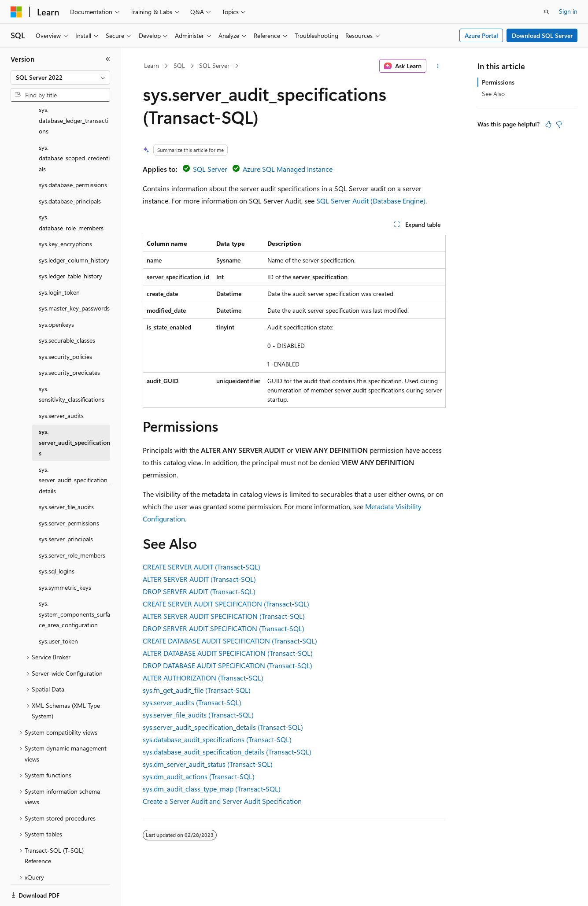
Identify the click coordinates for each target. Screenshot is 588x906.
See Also (493, 94)
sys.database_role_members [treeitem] (71, 192)
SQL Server (214, 65)
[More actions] (438, 66)
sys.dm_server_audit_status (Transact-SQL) (208, 764)
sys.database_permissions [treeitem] (73, 154)
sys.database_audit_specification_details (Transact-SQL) (227, 752)
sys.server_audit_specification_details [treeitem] (74, 450)
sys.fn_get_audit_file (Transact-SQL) (197, 690)
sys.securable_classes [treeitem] (67, 310)
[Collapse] (108, 59)
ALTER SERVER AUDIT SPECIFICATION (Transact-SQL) (224, 616)
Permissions (498, 82)
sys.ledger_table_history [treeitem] (70, 246)
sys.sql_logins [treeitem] (57, 541)
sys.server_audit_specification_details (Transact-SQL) (223, 727)
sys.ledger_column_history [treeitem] (74, 230)
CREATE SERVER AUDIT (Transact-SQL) (202, 567)
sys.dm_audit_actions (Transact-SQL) (199, 776)
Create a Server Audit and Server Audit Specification (222, 801)
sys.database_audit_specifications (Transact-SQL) (217, 739)
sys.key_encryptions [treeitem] (65, 213)
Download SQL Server (542, 35)
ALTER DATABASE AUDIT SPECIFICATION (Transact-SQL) (228, 653)
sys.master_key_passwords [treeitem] (74, 278)
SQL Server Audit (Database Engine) (371, 201)
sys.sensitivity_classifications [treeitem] (72, 364)
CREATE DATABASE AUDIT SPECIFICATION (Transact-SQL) (230, 641)
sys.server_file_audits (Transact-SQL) (198, 715)
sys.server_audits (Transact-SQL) (192, 702)
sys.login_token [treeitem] (59, 262)
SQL (179, 65)
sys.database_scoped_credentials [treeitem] (74, 128)
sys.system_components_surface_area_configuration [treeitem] (74, 584)
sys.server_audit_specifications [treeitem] (74, 412)
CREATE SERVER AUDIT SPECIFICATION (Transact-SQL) (226, 604)
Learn (152, 65)
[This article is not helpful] (559, 124)
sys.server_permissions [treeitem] (69, 493)
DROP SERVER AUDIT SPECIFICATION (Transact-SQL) (224, 628)
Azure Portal (481, 35)
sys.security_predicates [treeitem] (69, 342)
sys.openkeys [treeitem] (56, 294)
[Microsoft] (16, 12)
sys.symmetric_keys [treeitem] (65, 557)
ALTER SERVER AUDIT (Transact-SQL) (199, 579)
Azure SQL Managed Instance (288, 169)
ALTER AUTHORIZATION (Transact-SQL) (203, 678)
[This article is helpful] (548, 124)
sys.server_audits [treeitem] (61, 385)
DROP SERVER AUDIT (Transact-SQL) (199, 591)
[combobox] (60, 78)
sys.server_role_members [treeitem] (72, 525)
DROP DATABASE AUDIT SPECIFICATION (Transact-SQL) (227, 665)
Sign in (568, 11)
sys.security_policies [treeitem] (65, 326)
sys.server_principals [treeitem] (66, 508)
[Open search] (547, 12)
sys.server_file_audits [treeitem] (66, 476)
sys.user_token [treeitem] (58, 611)
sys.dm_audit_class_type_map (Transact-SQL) (212, 789)
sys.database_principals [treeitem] (70, 171)
